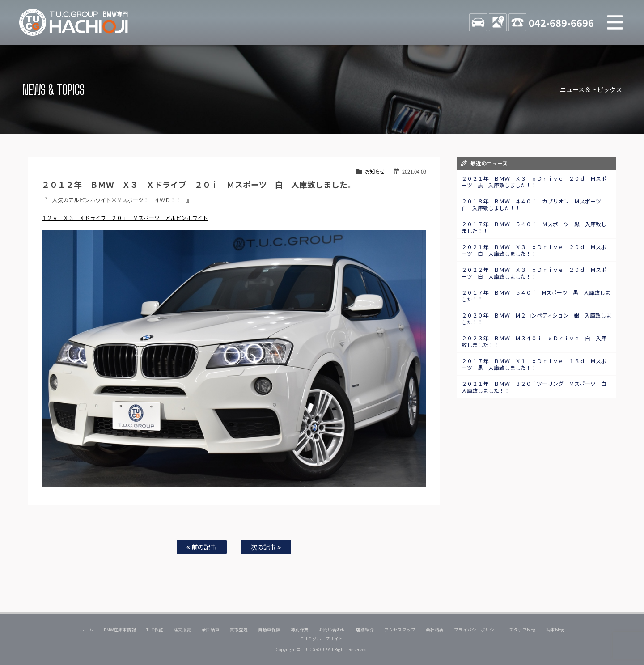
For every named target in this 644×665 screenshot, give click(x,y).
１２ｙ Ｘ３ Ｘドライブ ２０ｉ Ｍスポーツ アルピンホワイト (125, 218)
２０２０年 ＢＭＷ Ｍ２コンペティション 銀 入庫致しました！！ (536, 318)
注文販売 (182, 630)
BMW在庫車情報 (120, 630)
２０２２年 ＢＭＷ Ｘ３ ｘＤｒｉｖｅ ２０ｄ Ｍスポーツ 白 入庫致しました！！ (534, 273)
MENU (615, 22)
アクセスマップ (400, 630)
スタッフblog (522, 630)
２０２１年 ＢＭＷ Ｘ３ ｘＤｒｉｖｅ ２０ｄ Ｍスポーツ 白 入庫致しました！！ (534, 250)
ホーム (87, 630)
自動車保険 (269, 630)
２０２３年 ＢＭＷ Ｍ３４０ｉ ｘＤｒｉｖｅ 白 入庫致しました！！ (534, 341)
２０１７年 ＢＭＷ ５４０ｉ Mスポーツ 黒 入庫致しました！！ (536, 296)
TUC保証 (155, 630)
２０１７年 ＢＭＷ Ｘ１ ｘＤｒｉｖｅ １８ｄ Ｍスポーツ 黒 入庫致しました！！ (534, 364)
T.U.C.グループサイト (322, 639)
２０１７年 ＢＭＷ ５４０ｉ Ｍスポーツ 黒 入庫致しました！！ (534, 227)
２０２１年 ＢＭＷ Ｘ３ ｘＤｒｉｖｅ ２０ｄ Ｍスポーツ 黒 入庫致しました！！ (534, 182)
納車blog (555, 630)
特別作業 (300, 630)
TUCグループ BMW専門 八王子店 (74, 22)
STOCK (478, 22)
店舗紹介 (365, 630)
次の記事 (266, 547)
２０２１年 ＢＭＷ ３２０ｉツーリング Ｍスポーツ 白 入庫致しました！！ (537, 387)
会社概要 (435, 630)
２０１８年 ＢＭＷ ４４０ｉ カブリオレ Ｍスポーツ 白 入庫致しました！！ (534, 204)
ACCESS (498, 22)
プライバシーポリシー (476, 630)
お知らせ (375, 171)
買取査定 (239, 630)
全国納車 (211, 630)
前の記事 (201, 547)
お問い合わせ (332, 630)
